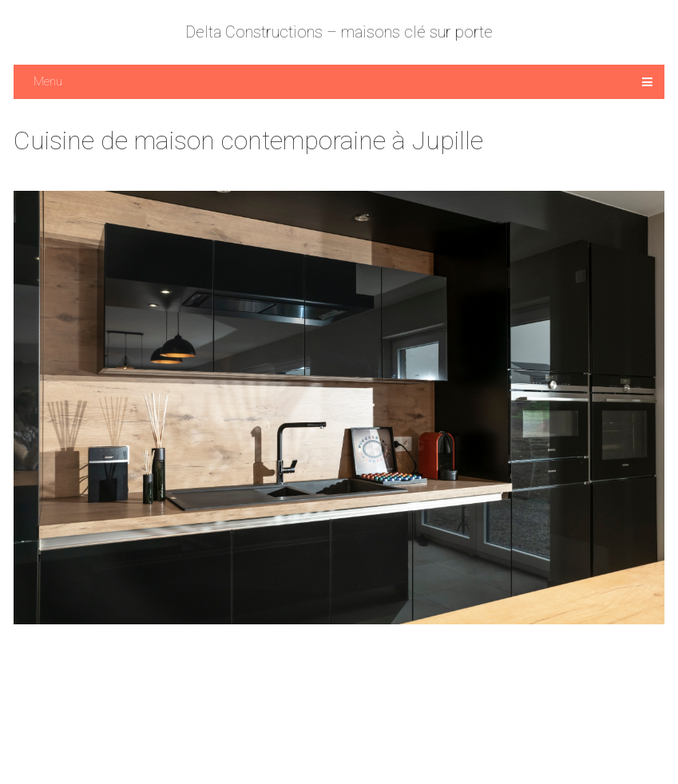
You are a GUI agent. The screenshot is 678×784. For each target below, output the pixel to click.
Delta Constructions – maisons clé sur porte (339, 32)
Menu (48, 81)
